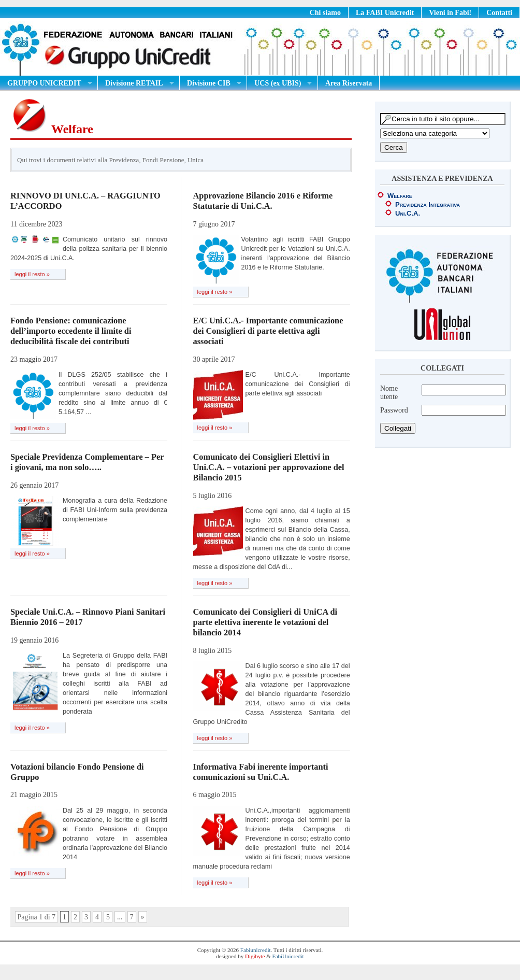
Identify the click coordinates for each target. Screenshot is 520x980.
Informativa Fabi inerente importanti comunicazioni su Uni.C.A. (261, 772)
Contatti (499, 13)
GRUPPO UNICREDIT (46, 83)
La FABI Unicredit (385, 13)
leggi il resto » (32, 274)
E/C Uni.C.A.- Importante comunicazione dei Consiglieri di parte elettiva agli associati (268, 331)
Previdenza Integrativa (428, 204)
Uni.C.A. (408, 213)
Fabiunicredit (256, 950)
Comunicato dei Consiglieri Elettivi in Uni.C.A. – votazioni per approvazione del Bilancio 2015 (269, 467)
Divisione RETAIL (136, 83)
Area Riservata (349, 83)
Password (394, 410)
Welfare (400, 196)
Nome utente (389, 393)
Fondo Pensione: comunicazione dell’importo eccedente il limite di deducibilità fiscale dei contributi (71, 331)
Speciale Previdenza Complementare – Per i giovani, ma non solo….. (87, 462)
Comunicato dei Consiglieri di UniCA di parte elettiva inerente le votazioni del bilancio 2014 (265, 622)
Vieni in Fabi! (450, 13)
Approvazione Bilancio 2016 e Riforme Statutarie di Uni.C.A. (263, 201)
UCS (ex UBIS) (279, 83)
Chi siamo (325, 13)
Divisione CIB (211, 83)
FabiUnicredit (288, 956)
